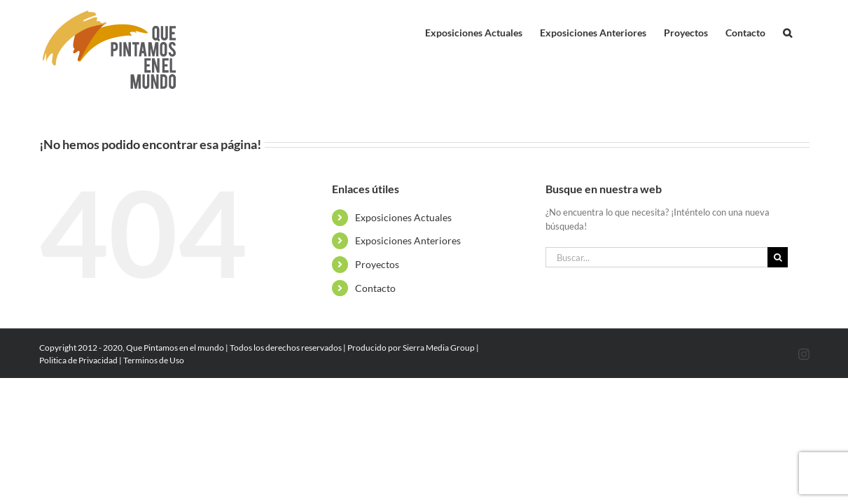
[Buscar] (778, 257)
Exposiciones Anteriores (408, 240)
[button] (805, 29)
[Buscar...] (657, 257)
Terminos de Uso (154, 360)
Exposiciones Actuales (403, 217)
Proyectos (377, 264)
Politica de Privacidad (78, 360)
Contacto (375, 288)
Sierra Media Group (439, 348)
